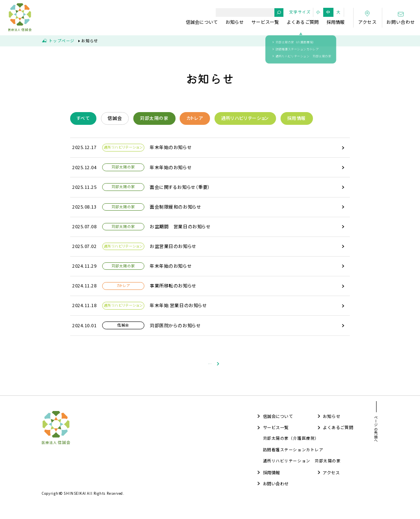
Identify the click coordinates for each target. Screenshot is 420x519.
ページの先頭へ (375, 434)
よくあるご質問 (303, 22)
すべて (83, 118)
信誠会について (202, 22)
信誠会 (115, 118)
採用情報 (336, 22)
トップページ (62, 41)
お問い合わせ (276, 488)
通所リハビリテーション (245, 118)
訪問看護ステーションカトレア (293, 454)
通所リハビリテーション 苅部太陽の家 (302, 465)
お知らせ (235, 22)
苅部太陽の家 (154, 118)
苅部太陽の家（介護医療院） (291, 443)
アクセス (331, 477)
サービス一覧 (265, 22)
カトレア (195, 118)
